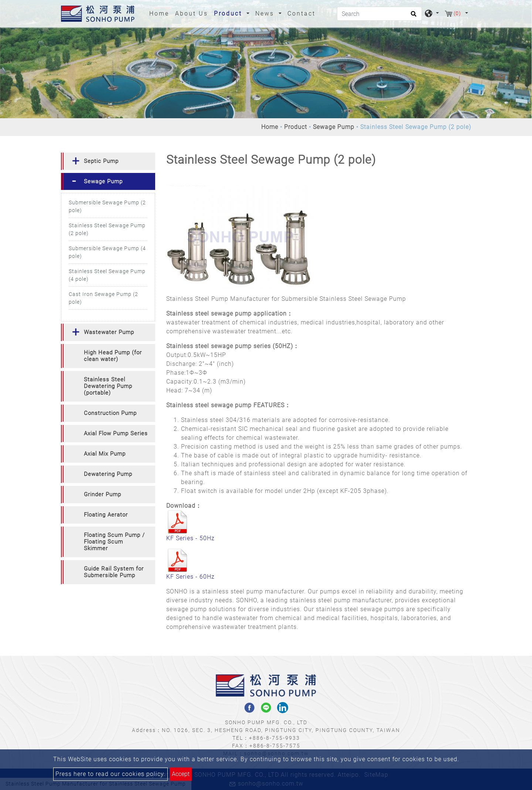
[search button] (412, 16)
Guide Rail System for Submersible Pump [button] (114, 572)
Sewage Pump (334, 127)
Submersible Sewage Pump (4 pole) (107, 252)
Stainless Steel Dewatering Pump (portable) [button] (108, 386)
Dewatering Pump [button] (108, 474)
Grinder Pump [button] (103, 494)
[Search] (379, 14)
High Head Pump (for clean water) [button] (113, 356)
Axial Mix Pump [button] (105, 454)
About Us (192, 13)
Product (296, 127)
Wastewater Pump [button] (109, 332)
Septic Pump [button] (101, 161)
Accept (181, 774)
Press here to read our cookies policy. (110, 774)
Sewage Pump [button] (103, 181)
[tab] (108, 161)
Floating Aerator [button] (106, 515)
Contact (301, 13)
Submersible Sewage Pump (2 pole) (107, 206)
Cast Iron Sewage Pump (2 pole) (103, 298)
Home (161, 13)
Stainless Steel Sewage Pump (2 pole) (107, 229)
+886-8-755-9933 (274, 738)
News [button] (266, 13)
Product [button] (229, 13)
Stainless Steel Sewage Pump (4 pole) (107, 275)
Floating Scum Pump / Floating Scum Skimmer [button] (114, 542)
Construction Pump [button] (110, 413)
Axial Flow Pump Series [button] (116, 433)
